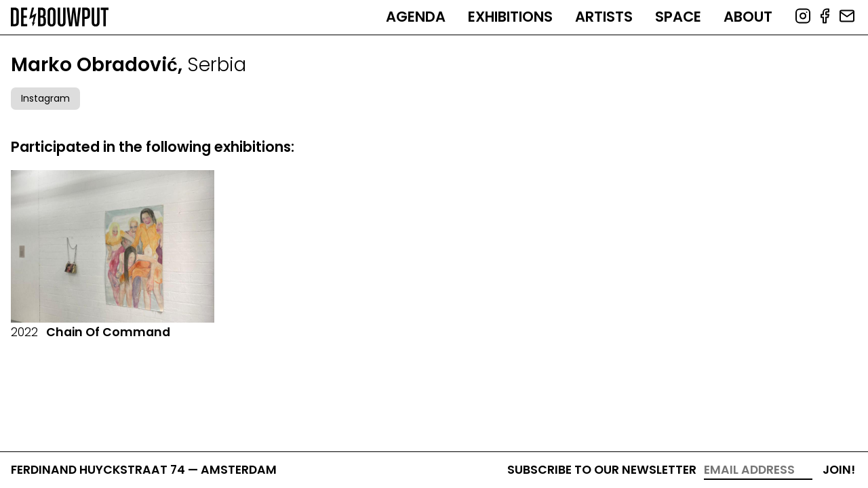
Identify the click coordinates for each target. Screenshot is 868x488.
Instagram (45, 98)
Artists (604, 17)
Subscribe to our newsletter (602, 470)
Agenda (416, 17)
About (748, 17)
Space (678, 17)
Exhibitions (510, 17)
